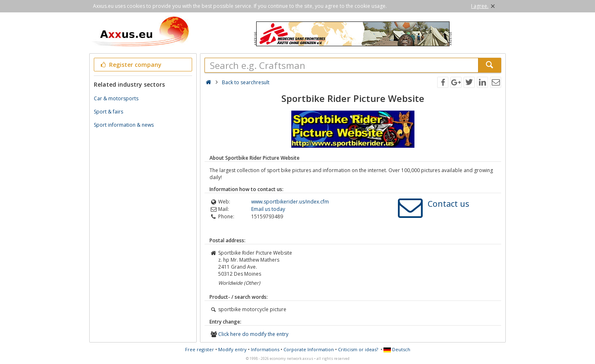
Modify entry (232, 349)
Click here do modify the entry (253, 334)
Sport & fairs (108, 112)
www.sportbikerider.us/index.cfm (290, 202)
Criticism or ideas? (358, 349)
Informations (265, 349)
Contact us (449, 204)
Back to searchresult (246, 82)
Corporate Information (309, 349)
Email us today (268, 209)
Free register (200, 349)
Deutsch (397, 349)
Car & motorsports (116, 98)
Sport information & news (124, 125)
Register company (130, 65)
